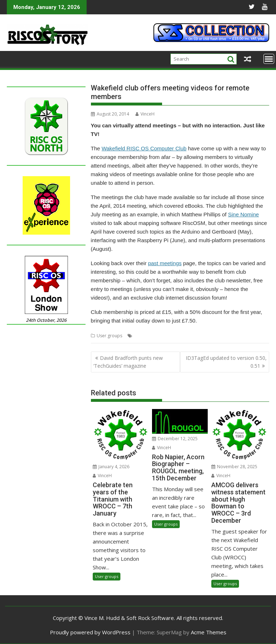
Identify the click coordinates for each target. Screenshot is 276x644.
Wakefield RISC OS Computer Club (144, 148)
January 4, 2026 (111, 467)
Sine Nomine (243, 214)
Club (139, 336)
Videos (153, 336)
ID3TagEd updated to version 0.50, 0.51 (226, 362)
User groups (109, 336)
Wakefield (173, 336)
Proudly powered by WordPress (90, 632)
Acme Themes (209, 632)
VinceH (145, 114)
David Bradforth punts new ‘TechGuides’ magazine (128, 362)
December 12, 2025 (175, 439)
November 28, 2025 (234, 467)
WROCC (194, 336)
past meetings (165, 263)
